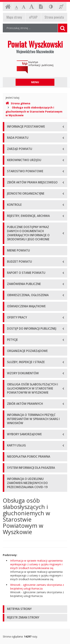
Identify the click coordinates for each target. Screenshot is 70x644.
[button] (35, 609)
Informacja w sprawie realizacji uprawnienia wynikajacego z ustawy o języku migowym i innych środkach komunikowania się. (36, 564)
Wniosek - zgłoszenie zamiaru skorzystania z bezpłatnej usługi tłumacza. (37, 587)
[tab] (35, 609)
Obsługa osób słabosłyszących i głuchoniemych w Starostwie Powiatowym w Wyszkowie (34, 111)
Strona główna (18, 103)
